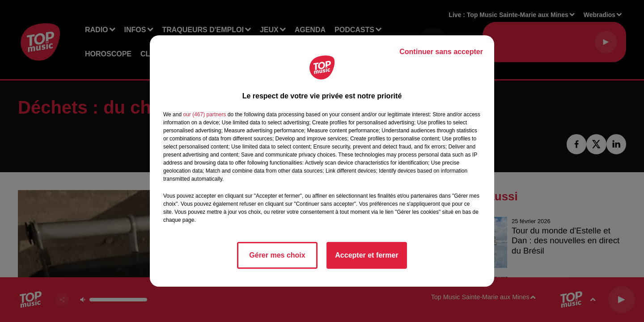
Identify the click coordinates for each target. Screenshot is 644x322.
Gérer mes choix (277, 255)
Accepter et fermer (366, 255)
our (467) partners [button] (204, 114)
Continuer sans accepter (441, 52)
